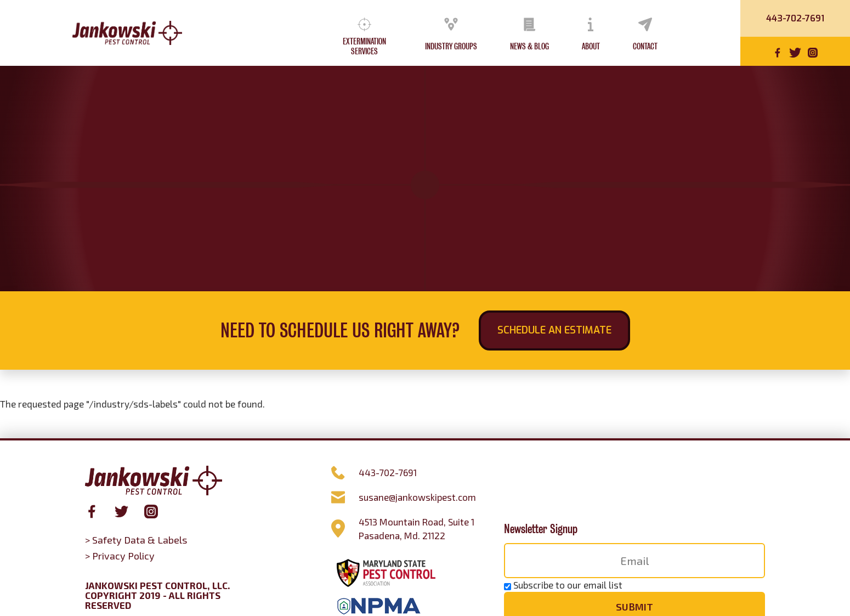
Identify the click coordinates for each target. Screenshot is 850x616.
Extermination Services (364, 47)
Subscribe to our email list (568, 585)
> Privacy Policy (120, 556)
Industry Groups (451, 47)
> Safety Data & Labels (136, 540)
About (591, 47)
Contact (645, 47)
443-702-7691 (795, 18)
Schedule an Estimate (554, 330)
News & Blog (529, 47)
